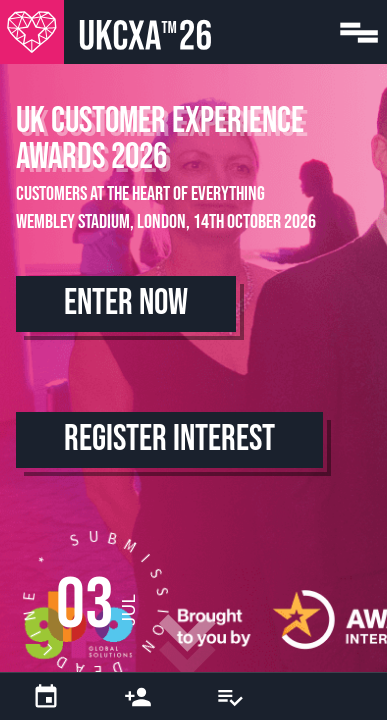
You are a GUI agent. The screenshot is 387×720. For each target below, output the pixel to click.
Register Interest (169, 439)
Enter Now (126, 303)
